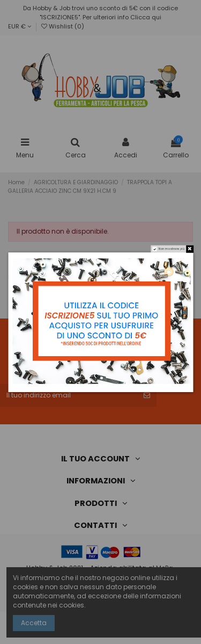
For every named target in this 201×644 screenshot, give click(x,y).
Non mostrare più (171, 249)
